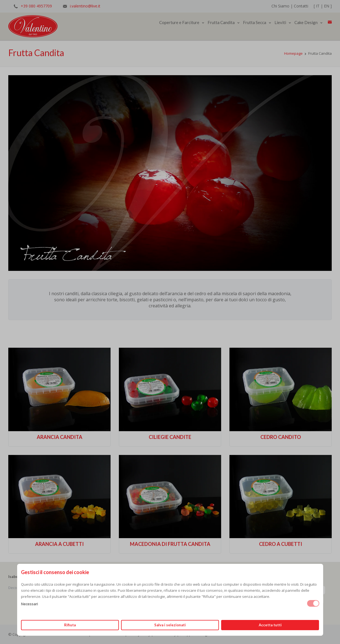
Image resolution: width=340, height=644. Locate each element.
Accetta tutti (270, 625)
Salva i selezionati (170, 625)
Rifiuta (70, 625)
